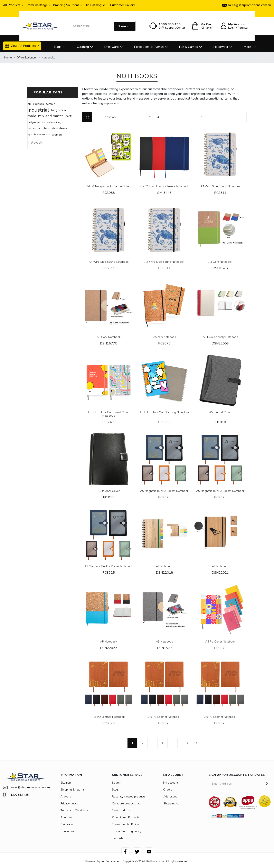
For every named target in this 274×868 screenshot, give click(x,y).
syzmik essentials (39, 134)
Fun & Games (188, 47)
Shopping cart (172, 804)
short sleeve (59, 128)
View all (37, 143)
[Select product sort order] (128, 117)
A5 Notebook (164, 567)
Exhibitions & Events (149, 47)
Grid (87, 117)
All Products (12, 5)
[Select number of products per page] (178, 117)
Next (187, 743)
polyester (34, 122)
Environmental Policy (125, 824)
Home (8, 58)
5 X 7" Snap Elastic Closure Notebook (164, 187)
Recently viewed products (129, 797)
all (29, 104)
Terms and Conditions (75, 810)
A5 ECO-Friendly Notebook (220, 337)
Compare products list (126, 804)
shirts (46, 128)
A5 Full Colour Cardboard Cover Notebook (108, 414)
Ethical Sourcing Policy (127, 831)
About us (66, 817)
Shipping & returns (73, 790)
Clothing (83, 47)
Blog (115, 790)
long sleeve (59, 110)
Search (125, 26)
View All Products (20, 46)
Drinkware (111, 47)
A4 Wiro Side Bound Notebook (220, 187)
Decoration (68, 824)
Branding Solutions (66, 5)
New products (121, 810)
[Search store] (102, 26)
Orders (168, 790)
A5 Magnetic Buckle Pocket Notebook (164, 491)
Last (197, 743)
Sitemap (66, 783)
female (51, 104)
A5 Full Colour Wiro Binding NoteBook (164, 412)
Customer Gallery (122, 5)
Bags (58, 47)
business (39, 104)
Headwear (221, 47)
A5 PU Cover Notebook (220, 642)
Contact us (67, 831)
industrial (38, 110)
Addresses (170, 797)
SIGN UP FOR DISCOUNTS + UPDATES (237, 775)
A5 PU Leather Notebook (109, 717)
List (97, 117)
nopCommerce (110, 861)
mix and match (51, 116)
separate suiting (52, 122)
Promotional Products (126, 817)
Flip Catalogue (95, 5)
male (32, 116)
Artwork (66, 797)
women (57, 135)
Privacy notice (69, 804)
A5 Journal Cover (220, 412)
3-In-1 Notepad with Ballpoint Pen (108, 187)
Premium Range (37, 5)
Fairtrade (118, 838)
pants (69, 116)
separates (34, 128)
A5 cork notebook (164, 337)
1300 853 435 (16, 795)
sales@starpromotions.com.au (26, 787)
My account (171, 783)
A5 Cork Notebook (220, 262)
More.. (248, 47)
